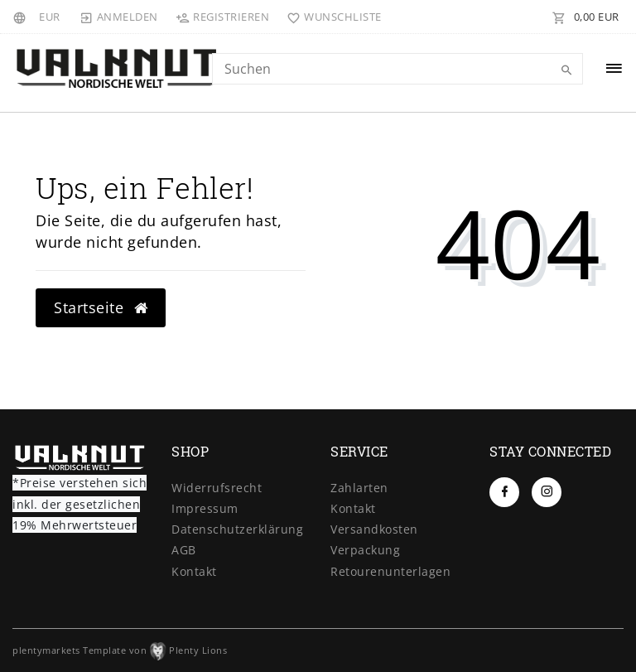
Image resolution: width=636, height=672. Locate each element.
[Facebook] (504, 492)
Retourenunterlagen (390, 571)
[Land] (22, 17)
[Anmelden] (119, 17)
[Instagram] (547, 492)
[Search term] (397, 69)
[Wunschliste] (331, 17)
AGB (184, 550)
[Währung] (50, 17)
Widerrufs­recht (217, 488)
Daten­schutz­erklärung (237, 529)
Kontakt (194, 571)
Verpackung (365, 550)
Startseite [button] (101, 307)
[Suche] (566, 70)
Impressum (205, 508)
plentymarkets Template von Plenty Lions (120, 650)
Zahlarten (359, 488)
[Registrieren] (223, 17)
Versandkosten (374, 529)
